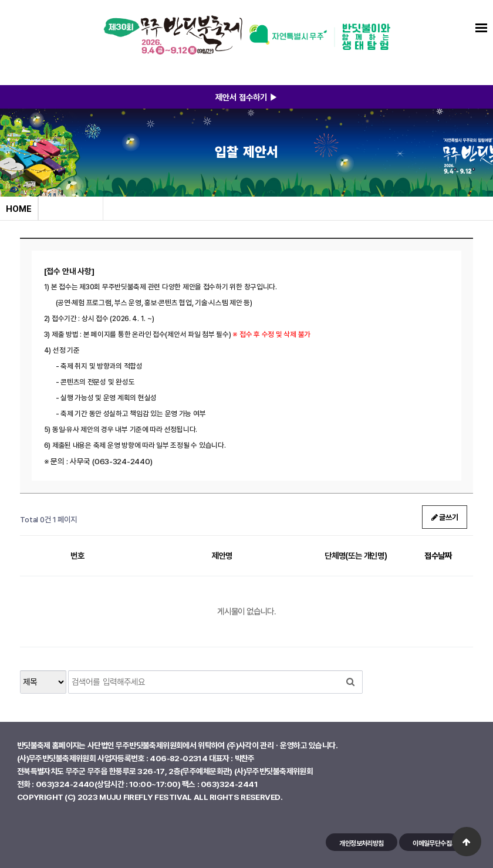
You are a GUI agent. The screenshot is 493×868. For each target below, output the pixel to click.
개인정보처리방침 (361, 843)
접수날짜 (438, 555)
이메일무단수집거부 (438, 843)
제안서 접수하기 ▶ (246, 97)
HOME (19, 208)
